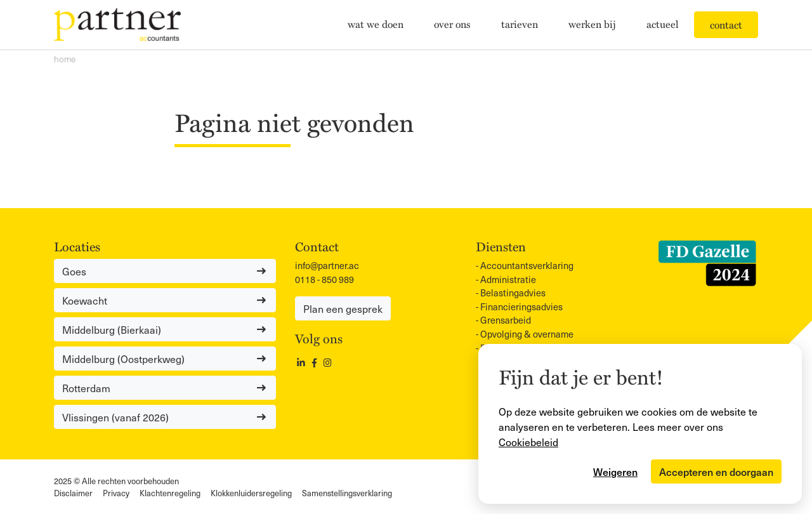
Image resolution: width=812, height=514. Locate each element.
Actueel (663, 24)
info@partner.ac (327, 265)
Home (65, 59)
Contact (726, 25)
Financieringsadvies (521, 306)
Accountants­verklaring (527, 265)
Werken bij (592, 24)
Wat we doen (376, 24)
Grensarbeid (506, 320)
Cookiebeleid (528, 442)
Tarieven (520, 24)
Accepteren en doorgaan (716, 471)
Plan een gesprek (343, 308)
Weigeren (615, 471)
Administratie (508, 279)
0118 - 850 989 (324, 279)
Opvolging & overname (527, 334)
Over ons (452, 24)
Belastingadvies (513, 293)
